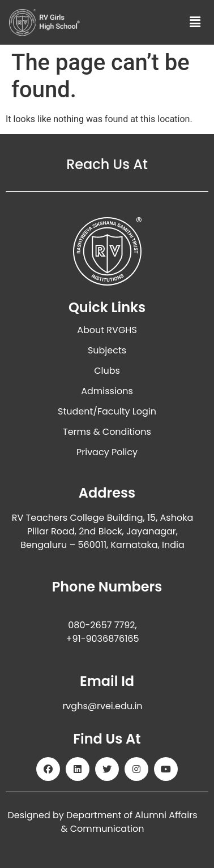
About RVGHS (107, 330)
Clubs (107, 371)
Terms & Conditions (107, 432)
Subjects (107, 350)
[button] (195, 22)
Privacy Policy (107, 452)
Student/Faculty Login (107, 411)
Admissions (107, 391)
